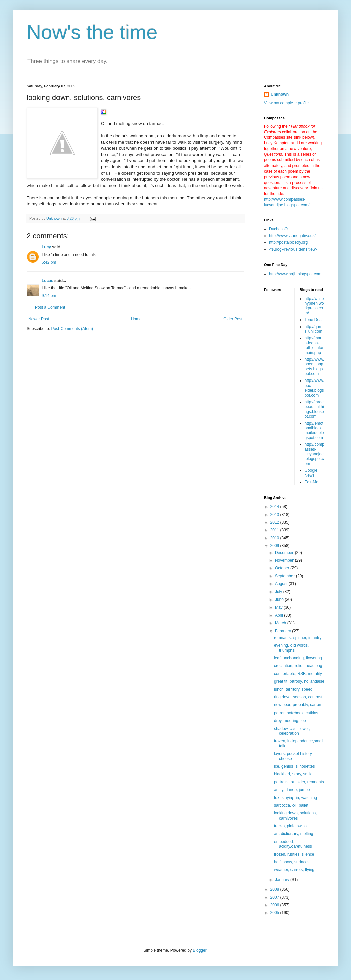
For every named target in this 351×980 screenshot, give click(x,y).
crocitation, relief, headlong (298, 666)
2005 (275, 913)
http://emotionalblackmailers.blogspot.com (314, 430)
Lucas (48, 281)
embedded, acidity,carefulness (293, 844)
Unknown (280, 94)
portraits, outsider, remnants (299, 782)
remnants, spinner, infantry (298, 638)
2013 (275, 515)
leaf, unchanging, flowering (298, 658)
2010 (275, 538)
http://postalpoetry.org (288, 242)
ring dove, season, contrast (298, 697)
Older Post (233, 319)
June (280, 600)
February (284, 631)
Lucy (46, 247)
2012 (275, 522)
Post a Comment (50, 307)
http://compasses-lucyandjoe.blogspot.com (314, 454)
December (285, 553)
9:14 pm (49, 296)
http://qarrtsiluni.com (314, 329)
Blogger (199, 950)
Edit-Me (311, 482)
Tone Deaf (314, 320)
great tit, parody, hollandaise (299, 681)
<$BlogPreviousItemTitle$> (293, 249)
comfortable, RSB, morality (298, 674)
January (283, 880)
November (285, 560)
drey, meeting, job (290, 721)
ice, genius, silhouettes (294, 766)
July (279, 592)
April (280, 615)
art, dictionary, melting (294, 834)
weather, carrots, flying (294, 870)
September (285, 576)
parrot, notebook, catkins (296, 713)
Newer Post (39, 319)
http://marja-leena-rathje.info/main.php (314, 345)
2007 (275, 897)
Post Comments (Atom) (72, 329)
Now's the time (92, 32)
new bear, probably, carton (298, 705)
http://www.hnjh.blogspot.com (295, 274)
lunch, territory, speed (293, 689)
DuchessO (278, 229)
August (282, 584)
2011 (275, 530)
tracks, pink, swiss (290, 826)
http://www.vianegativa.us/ (292, 236)
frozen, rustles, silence (294, 854)
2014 (275, 507)
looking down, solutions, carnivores (295, 815)
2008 (275, 889)
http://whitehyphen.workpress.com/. (314, 306)
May (279, 607)
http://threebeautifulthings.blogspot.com (314, 409)
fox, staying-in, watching (296, 798)
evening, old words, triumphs (291, 648)
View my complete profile (286, 103)
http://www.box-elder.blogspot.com (314, 388)
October (283, 568)
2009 (275, 546)
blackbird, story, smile (293, 774)
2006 (275, 905)
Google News (311, 473)
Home (136, 319)
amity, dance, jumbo (292, 790)
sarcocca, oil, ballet (291, 805)
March (281, 623)
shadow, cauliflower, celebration (292, 731)
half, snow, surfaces (292, 862)
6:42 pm (49, 262)
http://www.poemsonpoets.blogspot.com (314, 367)
